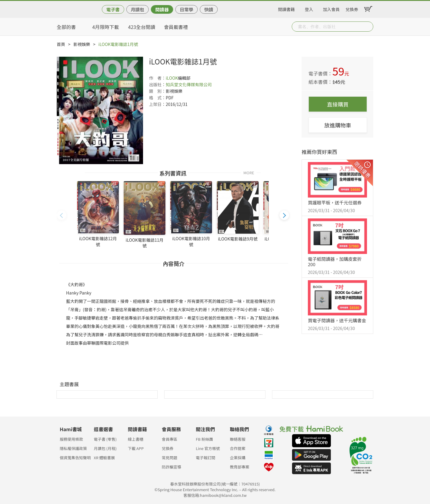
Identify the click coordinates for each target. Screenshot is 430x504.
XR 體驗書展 (104, 458)
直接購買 (338, 104)
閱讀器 (162, 9)
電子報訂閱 (206, 458)
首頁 (61, 44)
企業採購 (238, 458)
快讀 (209, 9)
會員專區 (170, 439)
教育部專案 (240, 467)
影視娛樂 (82, 44)
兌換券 (352, 8)
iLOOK (172, 78)
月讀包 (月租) (105, 448)
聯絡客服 (238, 439)
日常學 (186, 9)
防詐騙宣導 (172, 467)
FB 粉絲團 (205, 439)
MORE (249, 172)
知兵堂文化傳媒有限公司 (189, 84)
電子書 (113, 9)
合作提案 (238, 448)
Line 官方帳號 (208, 448)
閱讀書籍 (286, 8)
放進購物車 (338, 125)
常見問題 (170, 458)
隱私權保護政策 (73, 448)
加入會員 (331, 8)
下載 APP (136, 448)
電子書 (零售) (105, 439)
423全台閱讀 (142, 27)
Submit (368, 27)
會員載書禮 (176, 27)
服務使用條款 (71, 439)
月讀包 (138, 9)
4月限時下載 (106, 27)
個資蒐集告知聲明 (75, 458)
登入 (309, 8)
